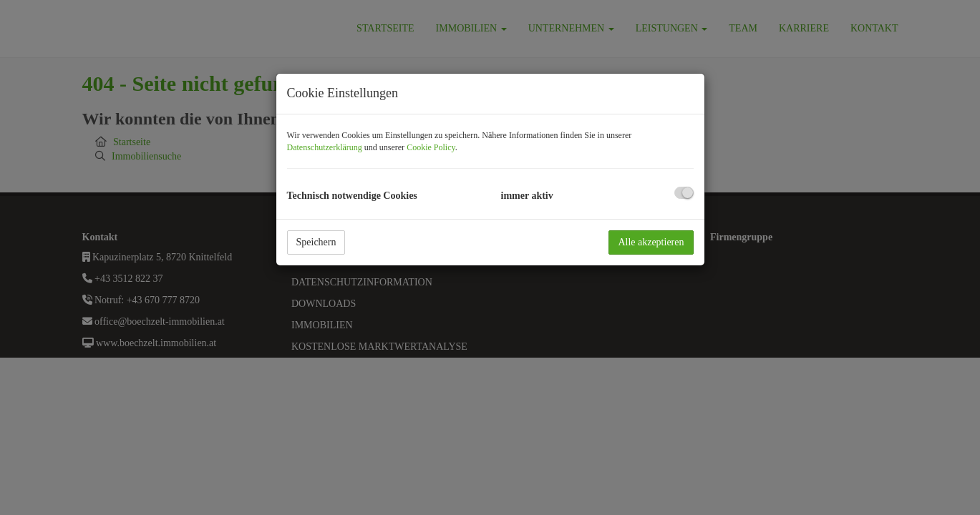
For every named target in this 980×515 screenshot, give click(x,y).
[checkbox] (684, 193)
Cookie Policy (431, 147)
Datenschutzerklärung (325, 147)
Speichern (316, 242)
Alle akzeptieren (651, 242)
